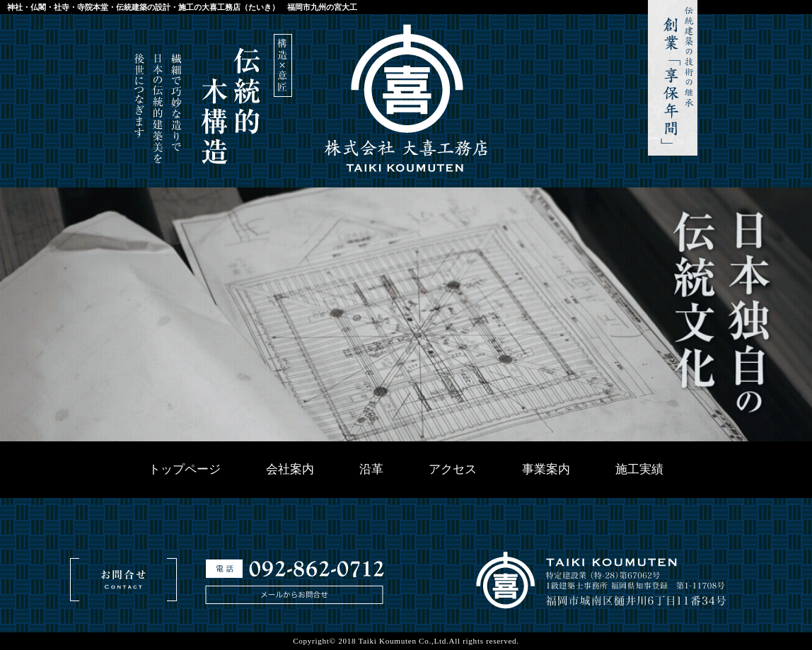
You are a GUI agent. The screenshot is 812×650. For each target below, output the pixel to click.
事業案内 (546, 469)
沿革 (371, 469)
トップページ (185, 469)
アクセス (453, 469)
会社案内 (290, 469)
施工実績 (639, 469)
